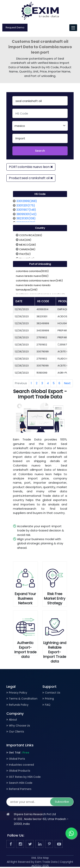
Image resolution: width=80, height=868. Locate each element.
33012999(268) (27, 201)
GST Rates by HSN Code (25, 777)
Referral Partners (20, 789)
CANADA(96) (27, 249)
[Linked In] (39, 844)
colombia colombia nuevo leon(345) (39, 281)
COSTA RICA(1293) (31, 235)
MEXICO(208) (28, 245)
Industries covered (21, 765)
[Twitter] (30, 844)
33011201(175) (26, 205)
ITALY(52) (25, 254)
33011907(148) (26, 210)
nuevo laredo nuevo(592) (32, 276)
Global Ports (17, 759)
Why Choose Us (19, 726)
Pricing (49, 699)
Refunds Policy (19, 705)
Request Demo (15, 27)
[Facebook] (10, 844)
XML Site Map (40, 858)
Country (40, 228)
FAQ (48, 705)
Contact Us (53, 693)
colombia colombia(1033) (32, 271)
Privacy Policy (18, 693)
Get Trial (19, 753)
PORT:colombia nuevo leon (31, 167)
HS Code (40, 194)
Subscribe (62, 802)
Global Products (20, 771)
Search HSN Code (21, 783)
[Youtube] (59, 844)
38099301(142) (26, 214)
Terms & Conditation (23, 699)
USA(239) (25, 240)
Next (67, 383)
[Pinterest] (49, 844)
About (13, 720)
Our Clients (16, 732)
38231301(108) (26, 218)
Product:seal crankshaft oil (31, 178)
